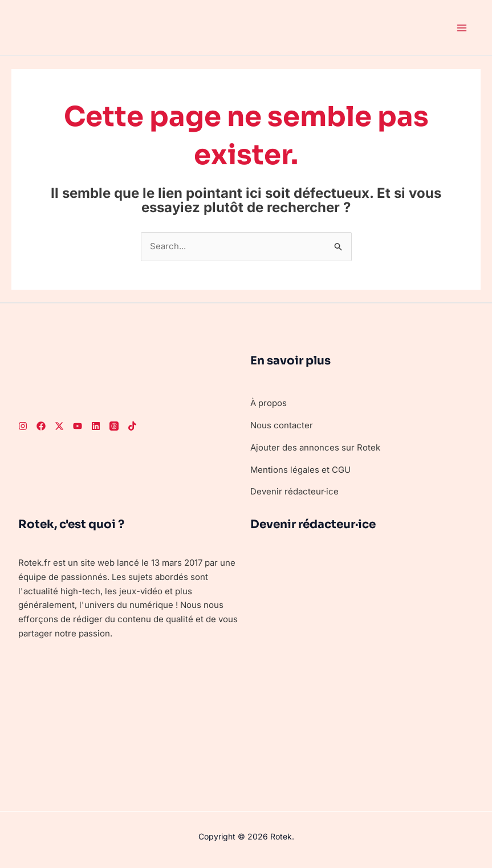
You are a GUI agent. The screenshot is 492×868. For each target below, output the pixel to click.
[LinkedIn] (96, 426)
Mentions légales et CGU (301, 470)
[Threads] (114, 426)
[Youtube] (78, 426)
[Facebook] (41, 426)
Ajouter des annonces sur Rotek (315, 447)
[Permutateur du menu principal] (462, 28)
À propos (269, 403)
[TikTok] (132, 426)
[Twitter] (59, 426)
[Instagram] (23, 426)
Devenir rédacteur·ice (294, 492)
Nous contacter (282, 425)
